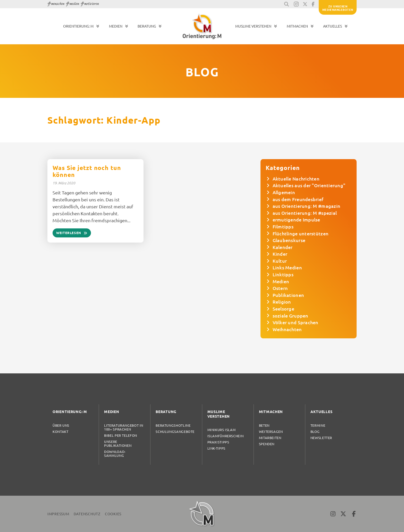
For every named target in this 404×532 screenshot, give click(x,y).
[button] (287, 4)
